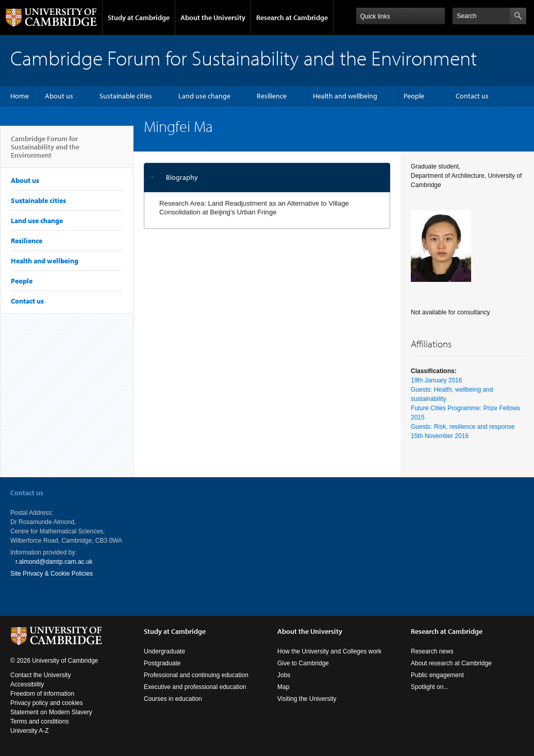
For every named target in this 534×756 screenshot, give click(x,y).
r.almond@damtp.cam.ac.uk (54, 562)
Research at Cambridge (292, 18)
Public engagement (437, 675)
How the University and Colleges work (329, 651)
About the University (213, 18)
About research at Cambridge (451, 663)
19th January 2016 (436, 380)
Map (283, 687)
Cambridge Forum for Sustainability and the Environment (45, 151)
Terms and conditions (39, 721)
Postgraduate (162, 663)
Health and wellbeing (345, 96)
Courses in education (173, 699)
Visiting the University (307, 699)
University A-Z (30, 731)
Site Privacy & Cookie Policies (52, 574)
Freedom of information (42, 694)
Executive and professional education (195, 687)
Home (20, 96)
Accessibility (27, 684)
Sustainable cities (126, 96)
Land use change (204, 96)
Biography (182, 177)
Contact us (472, 96)
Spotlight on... (430, 687)
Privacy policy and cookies (47, 703)
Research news (432, 651)
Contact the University (40, 675)
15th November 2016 (440, 436)
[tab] (267, 178)
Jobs (284, 675)
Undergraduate (164, 651)
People (414, 96)
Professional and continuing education (196, 675)
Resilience (272, 96)
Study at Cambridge (139, 18)
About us (59, 96)
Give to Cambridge (303, 663)
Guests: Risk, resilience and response (463, 427)
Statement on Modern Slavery (51, 712)
